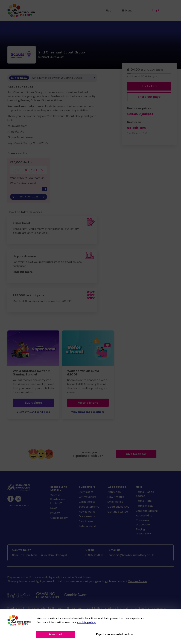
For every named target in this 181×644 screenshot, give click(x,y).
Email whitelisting (147, 511)
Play (108, 10)
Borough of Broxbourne (67, 608)
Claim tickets (87, 502)
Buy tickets (149, 86)
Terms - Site (144, 501)
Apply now (114, 492)
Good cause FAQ (118, 507)
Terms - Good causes (145, 494)
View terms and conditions (33, 412)
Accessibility (144, 515)
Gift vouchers (88, 497)
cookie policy (86, 622)
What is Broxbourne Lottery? (58, 499)
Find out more (23, 272)
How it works (87, 512)
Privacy (55, 513)
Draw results (87, 516)
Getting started (118, 512)
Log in (156, 10)
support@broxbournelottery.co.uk (131, 555)
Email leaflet (115, 502)
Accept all (56, 634)
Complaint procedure (143, 522)
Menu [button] (127, 10)
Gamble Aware (137, 581)
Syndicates (86, 521)
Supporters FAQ (89, 507)
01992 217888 (94, 555)
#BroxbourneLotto (18, 506)
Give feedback (136, 454)
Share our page (149, 97)
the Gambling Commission (149, 608)
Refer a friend (88, 403)
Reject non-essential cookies (115, 634)
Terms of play (145, 506)
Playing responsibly (143, 531)
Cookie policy (59, 518)
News (54, 508)
